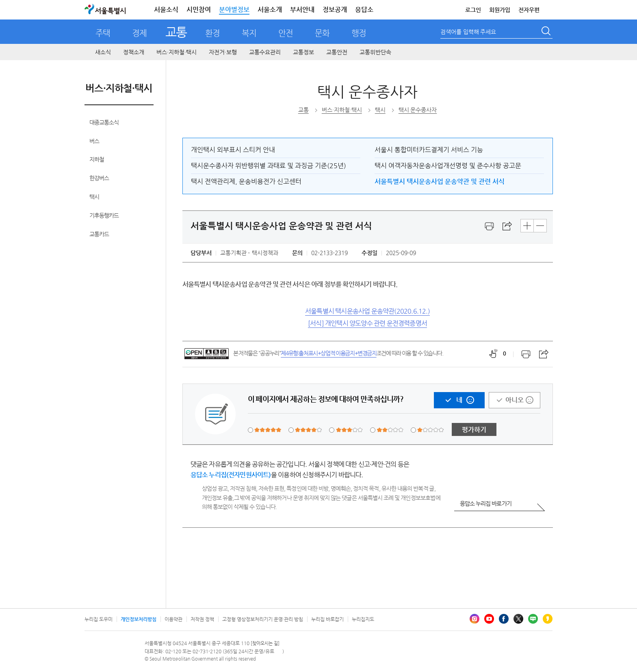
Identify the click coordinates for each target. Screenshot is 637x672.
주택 (103, 33)
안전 (286, 33)
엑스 (518, 619)
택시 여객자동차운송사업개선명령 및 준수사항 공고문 (448, 166)
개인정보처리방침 (139, 619)
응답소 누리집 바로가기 (486, 503)
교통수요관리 (265, 52)
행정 (359, 33)
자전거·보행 (223, 52)
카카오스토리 (548, 619)
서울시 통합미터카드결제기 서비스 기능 (429, 150)
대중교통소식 (104, 122)
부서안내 (302, 10)
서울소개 (270, 10)
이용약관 (173, 619)
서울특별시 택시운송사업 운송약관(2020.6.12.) (367, 311)
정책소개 (134, 52)
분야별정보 (234, 10)
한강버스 (99, 178)
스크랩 (507, 226)
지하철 (97, 159)
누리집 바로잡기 (327, 619)
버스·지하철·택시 (177, 52)
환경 (212, 33)
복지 (249, 33)
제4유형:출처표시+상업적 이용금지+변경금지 (328, 353)
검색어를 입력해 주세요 (468, 32)
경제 (139, 33)
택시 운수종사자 (367, 92)
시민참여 (199, 10)
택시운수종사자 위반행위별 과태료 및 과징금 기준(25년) (269, 166)
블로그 (533, 619)
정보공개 (335, 10)
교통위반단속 (375, 52)
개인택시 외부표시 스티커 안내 (233, 150)
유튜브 (489, 619)
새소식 (103, 52)
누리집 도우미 (99, 619)
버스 (94, 141)
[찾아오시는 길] (265, 643)
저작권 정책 (202, 619)
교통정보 (303, 52)
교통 (176, 32)
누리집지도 (363, 619)
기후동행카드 (104, 215)
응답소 (364, 10)
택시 (94, 197)
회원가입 (500, 10)
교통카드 (99, 234)
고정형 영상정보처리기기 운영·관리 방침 (263, 619)
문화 (322, 33)
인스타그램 (474, 619)
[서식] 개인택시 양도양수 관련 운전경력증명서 (367, 323)
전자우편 (529, 10)
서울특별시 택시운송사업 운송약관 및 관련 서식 (440, 181)
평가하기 (474, 430)
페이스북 (504, 619)
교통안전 (337, 52)
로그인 (473, 10)
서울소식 (166, 10)
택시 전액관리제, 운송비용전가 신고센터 (246, 181)
